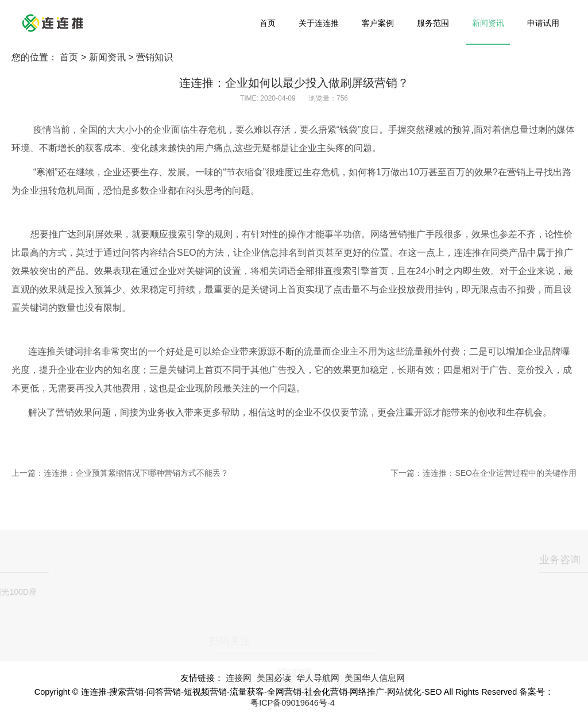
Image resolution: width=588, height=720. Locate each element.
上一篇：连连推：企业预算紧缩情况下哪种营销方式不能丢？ (120, 473)
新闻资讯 (488, 23)
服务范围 (433, 23)
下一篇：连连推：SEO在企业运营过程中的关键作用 (483, 473)
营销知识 (154, 57)
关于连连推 (319, 23)
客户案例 (378, 23)
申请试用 (543, 23)
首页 (268, 23)
